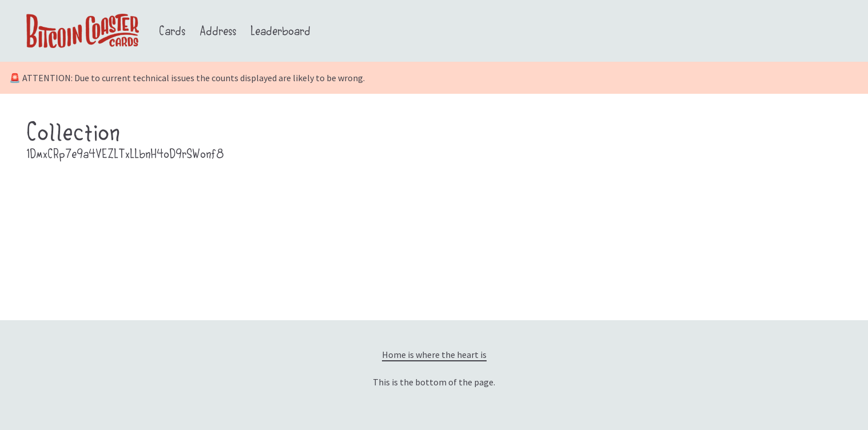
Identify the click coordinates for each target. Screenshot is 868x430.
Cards (172, 32)
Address (218, 32)
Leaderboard (280, 32)
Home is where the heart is (434, 355)
